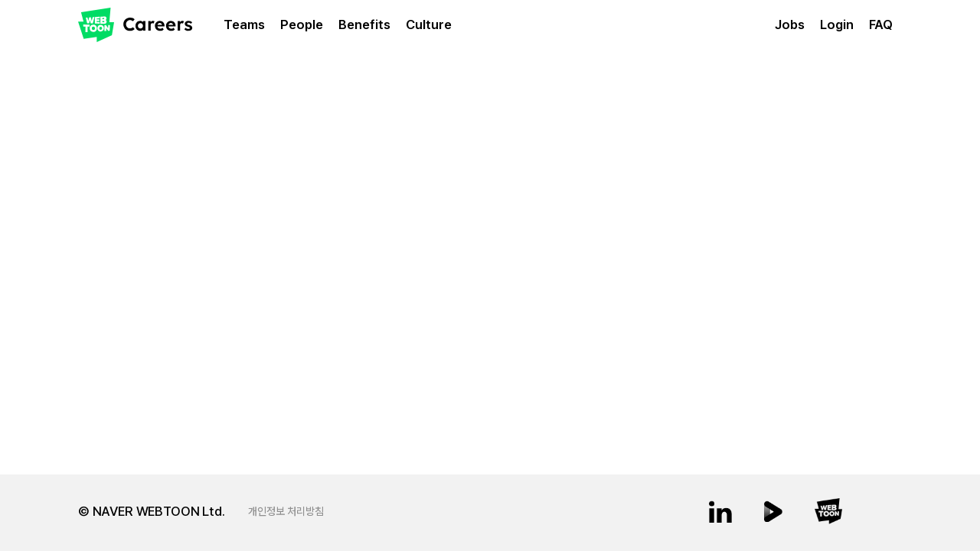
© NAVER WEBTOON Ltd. (152, 511)
